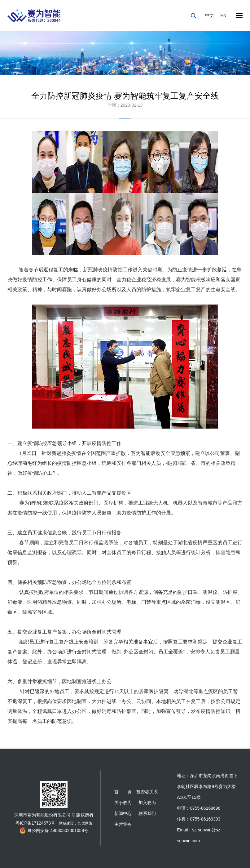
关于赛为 (123, 803)
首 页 (123, 792)
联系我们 (147, 813)
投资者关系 (147, 792)
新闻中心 (123, 813)
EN (223, 16)
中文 (209, 16)
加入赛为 (147, 803)
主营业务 (123, 824)
